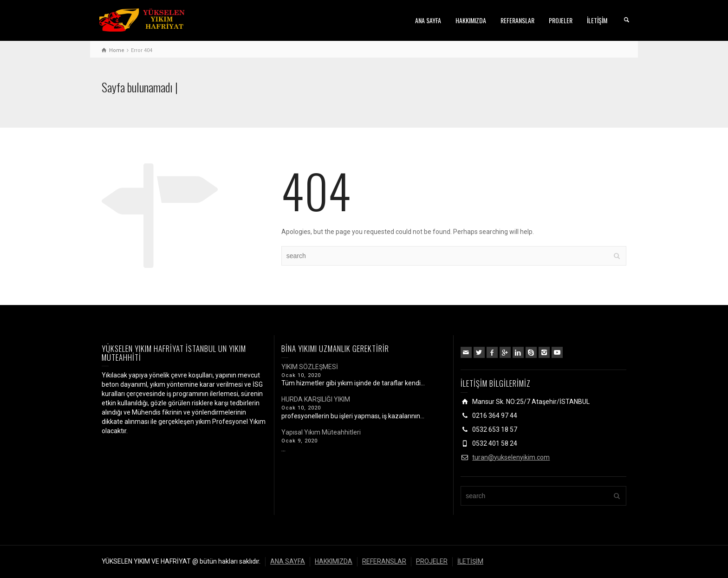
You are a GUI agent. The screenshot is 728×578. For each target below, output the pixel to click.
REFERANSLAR (517, 20)
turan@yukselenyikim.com (511, 457)
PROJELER (561, 20)
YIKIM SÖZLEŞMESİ (310, 367)
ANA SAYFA (428, 20)
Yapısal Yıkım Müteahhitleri (321, 432)
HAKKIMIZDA (471, 20)
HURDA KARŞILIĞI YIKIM (316, 399)
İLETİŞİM (597, 20)
